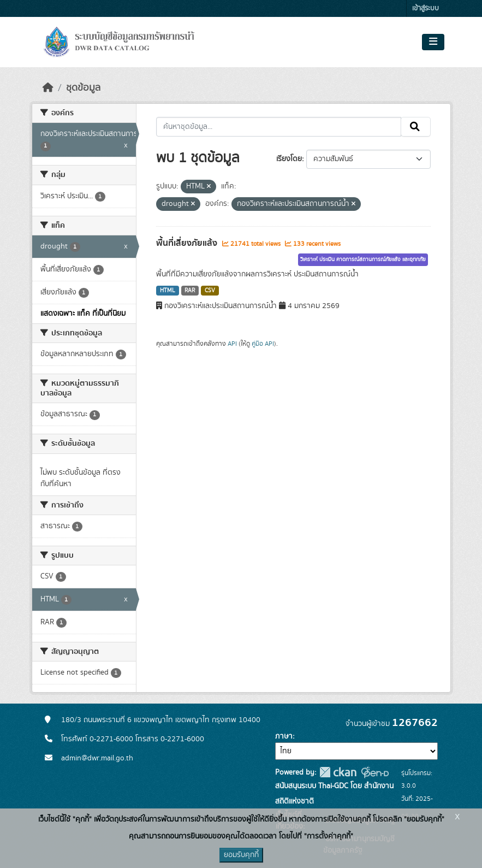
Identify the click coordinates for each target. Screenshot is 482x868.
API (232, 344)
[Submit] (416, 127)
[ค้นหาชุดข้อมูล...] (279, 127)
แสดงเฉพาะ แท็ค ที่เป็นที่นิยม (83, 314)
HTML (168, 291)
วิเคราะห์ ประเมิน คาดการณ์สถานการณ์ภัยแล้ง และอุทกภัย (363, 259)
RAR (190, 291)
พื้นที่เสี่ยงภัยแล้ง (188, 243)
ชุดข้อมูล (83, 88)
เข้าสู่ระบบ (426, 8)
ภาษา (284, 736)
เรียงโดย (289, 159)
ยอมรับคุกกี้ (241, 855)
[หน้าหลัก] (48, 88)
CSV (210, 291)
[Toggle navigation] (433, 42)
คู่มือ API (263, 344)
